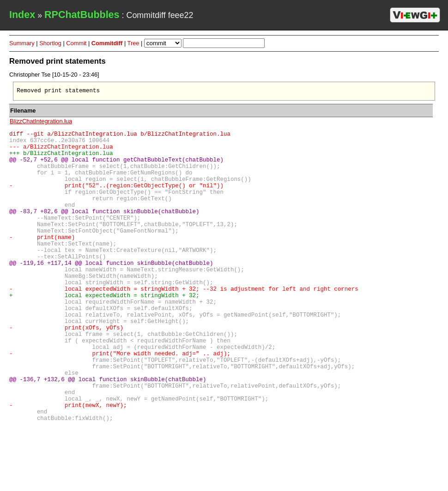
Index (22, 15)
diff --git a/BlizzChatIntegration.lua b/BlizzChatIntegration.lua (120, 136)
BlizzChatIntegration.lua (41, 123)
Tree (133, 43)
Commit (76, 43)
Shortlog (50, 43)
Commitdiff (107, 43)
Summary (22, 43)
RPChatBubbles (82, 15)
